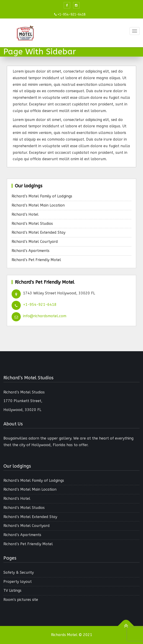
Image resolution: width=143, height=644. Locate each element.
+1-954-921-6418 (40, 305)
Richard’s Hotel (25, 214)
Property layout (18, 582)
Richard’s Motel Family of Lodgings (42, 196)
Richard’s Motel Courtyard (35, 242)
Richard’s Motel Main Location (38, 205)
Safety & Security (19, 572)
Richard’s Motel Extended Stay (38, 232)
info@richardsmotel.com (45, 316)
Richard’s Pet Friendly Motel (36, 260)
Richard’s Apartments (31, 251)
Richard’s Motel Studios (32, 224)
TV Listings (12, 590)
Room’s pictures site (21, 600)
